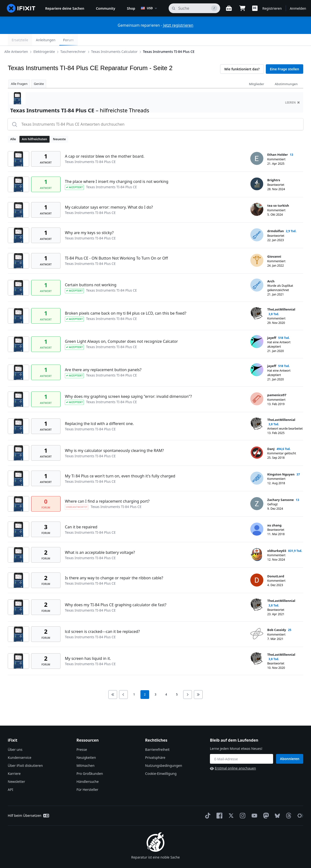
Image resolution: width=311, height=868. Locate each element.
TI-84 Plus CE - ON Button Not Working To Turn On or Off (116, 246)
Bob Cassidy (277, 618)
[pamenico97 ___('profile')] (257, 387)
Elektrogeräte (48, 40)
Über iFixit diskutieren (25, 754)
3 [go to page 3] (156, 683)
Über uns (15, 738)
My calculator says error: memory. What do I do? (109, 196)
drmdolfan (276, 219)
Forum (294, 40)
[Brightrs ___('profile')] (257, 172)
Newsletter (16, 770)
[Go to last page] (198, 683)
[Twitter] (230, 804)
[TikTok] (207, 804)
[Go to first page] (113, 683)
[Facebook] (218, 804)
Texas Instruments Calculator (118, 40)
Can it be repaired (81, 515)
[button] (255, 8)
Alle (13, 127)
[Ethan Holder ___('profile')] (257, 147)
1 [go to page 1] (134, 683)
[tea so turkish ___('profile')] (257, 198)
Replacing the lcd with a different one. (99, 412)
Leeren (292, 91)
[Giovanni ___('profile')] (257, 249)
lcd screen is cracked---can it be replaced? (102, 620)
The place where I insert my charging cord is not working (117, 170)
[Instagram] (242, 804)
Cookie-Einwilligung (161, 762)
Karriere (14, 762)
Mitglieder (256, 72)
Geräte (39, 72)
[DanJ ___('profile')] (257, 441)
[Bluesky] (276, 804)
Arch (271, 270)
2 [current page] (145, 683)
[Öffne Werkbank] (229, 8)
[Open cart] (242, 8)
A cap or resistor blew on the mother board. (105, 145)
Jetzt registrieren (178, 25)
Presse (82, 738)
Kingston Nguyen (281, 463)
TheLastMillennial (281, 298)
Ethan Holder (278, 143)
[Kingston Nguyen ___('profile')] (257, 467)
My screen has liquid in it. (88, 647)
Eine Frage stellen (285, 57)
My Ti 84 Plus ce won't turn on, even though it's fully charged (120, 464)
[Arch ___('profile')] (257, 273)
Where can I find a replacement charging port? (107, 490)
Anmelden (298, 8)
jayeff (272, 326)
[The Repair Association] (299, 804)
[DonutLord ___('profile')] (257, 568)
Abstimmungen (286, 72)
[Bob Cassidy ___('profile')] (257, 622)
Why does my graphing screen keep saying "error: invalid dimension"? (128, 385)
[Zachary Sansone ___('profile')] (257, 492)
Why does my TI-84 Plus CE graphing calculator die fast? (116, 593)
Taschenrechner (77, 40)
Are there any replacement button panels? (103, 358)
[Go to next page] (188, 683)
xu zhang (274, 514)
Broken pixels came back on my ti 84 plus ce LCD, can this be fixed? (126, 302)
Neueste (59, 127)
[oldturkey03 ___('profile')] (257, 543)
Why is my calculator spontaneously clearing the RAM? (114, 439)
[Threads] (288, 804)
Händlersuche (88, 770)
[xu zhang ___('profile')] (257, 517)
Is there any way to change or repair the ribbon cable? (114, 566)
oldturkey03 (277, 539)
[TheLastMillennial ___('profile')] (257, 302)
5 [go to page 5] (177, 683)
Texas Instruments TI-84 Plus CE (173, 40)
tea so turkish (278, 194)
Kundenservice (20, 746)
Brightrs (274, 168)
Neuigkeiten (86, 746)
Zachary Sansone (281, 488)
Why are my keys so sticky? (89, 221)
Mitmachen (86, 754)
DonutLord (276, 565)
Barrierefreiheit (157, 738)
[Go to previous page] (123, 683)
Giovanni (274, 245)
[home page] (21, 8)
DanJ (271, 437)
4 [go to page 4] (166, 683)
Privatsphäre (155, 746)
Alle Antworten (20, 40)
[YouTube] (253, 804)
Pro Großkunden (90, 762)
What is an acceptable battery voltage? (100, 541)
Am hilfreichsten (35, 127)
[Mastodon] (265, 804)
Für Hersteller (87, 778)
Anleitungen (271, 40)
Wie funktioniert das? (242, 57)
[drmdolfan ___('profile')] (257, 223)
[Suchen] (194, 8)
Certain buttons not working (91, 273)
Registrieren (272, 8)
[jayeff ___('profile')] (257, 330)
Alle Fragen (19, 72)
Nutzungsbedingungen (164, 754)
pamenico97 (277, 383)
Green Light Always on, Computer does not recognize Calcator (121, 330)
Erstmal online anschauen (233, 757)
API (10, 778)
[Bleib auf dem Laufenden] (242, 747)
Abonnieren (290, 747)
